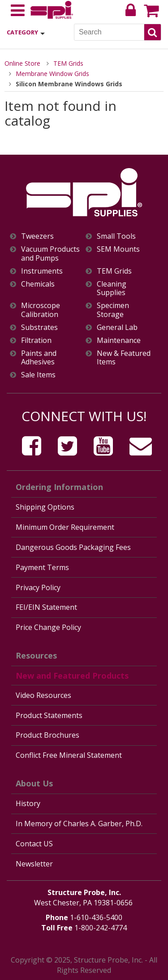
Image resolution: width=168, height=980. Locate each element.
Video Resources (43, 695)
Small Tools (116, 236)
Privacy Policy (38, 587)
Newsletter (34, 864)
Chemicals (38, 284)
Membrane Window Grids (52, 74)
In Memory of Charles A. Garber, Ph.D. (79, 824)
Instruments (42, 271)
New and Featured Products (72, 676)
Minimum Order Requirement (65, 527)
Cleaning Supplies (112, 288)
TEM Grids (68, 63)
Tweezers (37, 236)
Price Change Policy (48, 627)
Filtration (36, 340)
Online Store (22, 63)
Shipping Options (45, 507)
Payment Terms (42, 567)
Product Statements (49, 715)
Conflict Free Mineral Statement (69, 755)
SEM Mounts (118, 249)
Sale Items (38, 375)
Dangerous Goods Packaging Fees (73, 547)
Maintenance (119, 340)
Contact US (34, 844)
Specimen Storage (113, 310)
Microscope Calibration (41, 310)
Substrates (39, 327)
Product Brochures (47, 735)
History (28, 803)
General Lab (117, 327)
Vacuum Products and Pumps (50, 253)
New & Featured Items (124, 358)
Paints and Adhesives (39, 358)
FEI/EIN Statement (46, 607)
